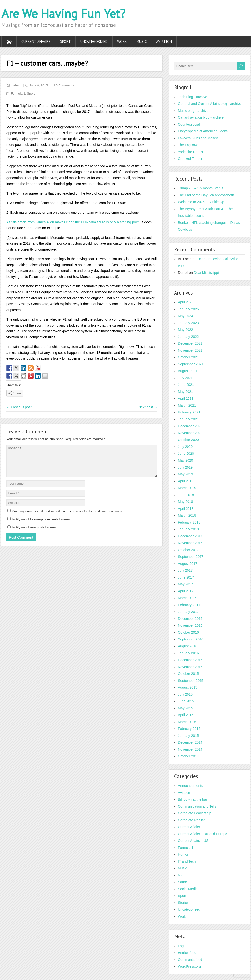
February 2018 (189, 522)
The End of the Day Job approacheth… (208, 195)
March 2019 (187, 488)
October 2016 (188, 632)
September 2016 (191, 639)
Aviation (164, 41)
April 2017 (186, 591)
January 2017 (188, 612)
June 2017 (186, 577)
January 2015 (188, 736)
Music (142, 41)
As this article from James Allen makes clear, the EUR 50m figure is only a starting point (73, 222)
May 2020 (185, 460)
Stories (183, 903)
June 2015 (186, 701)
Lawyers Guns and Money (198, 138)
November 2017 (190, 543)
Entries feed (187, 953)
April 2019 (186, 481)
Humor (183, 854)
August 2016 (188, 646)
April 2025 (186, 302)
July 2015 (185, 694)
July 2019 (185, 467)
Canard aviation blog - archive (201, 117)
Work (122, 41)
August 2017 (188, 564)
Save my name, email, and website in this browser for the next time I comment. (68, 517)
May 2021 (185, 392)
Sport (65, 41)
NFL (181, 875)
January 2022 (188, 337)
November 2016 (190, 625)
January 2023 (188, 323)
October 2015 (188, 674)
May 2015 (185, 708)
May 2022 (185, 330)
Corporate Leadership (195, 813)
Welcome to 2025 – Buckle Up (201, 202)
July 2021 (185, 378)
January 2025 (188, 309)
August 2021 (188, 371)
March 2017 (187, 598)
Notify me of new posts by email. (35, 533)
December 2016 (190, 619)
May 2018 (185, 502)
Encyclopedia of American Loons (203, 131)
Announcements (190, 786)
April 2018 (186, 509)
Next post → (148, 407)
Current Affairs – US (193, 841)
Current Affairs (36, 41)
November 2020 (190, 433)
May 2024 (185, 316)
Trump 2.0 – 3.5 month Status (201, 188)
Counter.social (189, 124)
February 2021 (189, 412)
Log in (183, 946)
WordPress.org (189, 966)
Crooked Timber (190, 159)
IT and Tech (187, 861)
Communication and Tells (197, 806)
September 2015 (191, 681)
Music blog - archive (193, 111)
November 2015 (190, 667)
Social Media (188, 889)
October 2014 (188, 756)
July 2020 (185, 447)
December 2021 (190, 343)
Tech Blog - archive (193, 97)
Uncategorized (94, 41)
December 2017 (190, 536)
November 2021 (190, 350)
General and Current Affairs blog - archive (210, 104)
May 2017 (185, 584)
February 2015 (189, 729)
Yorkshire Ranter (191, 152)
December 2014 (190, 742)
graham (16, 85)
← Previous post (19, 407)
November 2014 (190, 749)
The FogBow (188, 145)
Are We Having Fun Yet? (63, 13)
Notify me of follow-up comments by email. (42, 525)
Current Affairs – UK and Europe (203, 834)
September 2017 (191, 557)
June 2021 (186, 385)
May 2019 (185, 474)
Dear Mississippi (206, 273)
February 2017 (189, 605)
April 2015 (186, 715)
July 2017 (185, 570)
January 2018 (188, 529)
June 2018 (186, 495)
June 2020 (186, 454)
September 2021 (191, 364)
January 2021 (188, 419)
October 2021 (188, 357)
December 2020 (190, 426)
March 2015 (187, 722)
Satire (182, 882)
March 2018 (187, 515)
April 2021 (186, 398)
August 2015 (188, 687)
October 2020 (188, 440)
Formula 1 (18, 93)
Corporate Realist (191, 820)
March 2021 (187, 405)
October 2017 (188, 550)
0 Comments (65, 85)
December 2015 (190, 660)
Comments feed (190, 960)
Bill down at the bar (193, 799)
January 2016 (188, 653)
